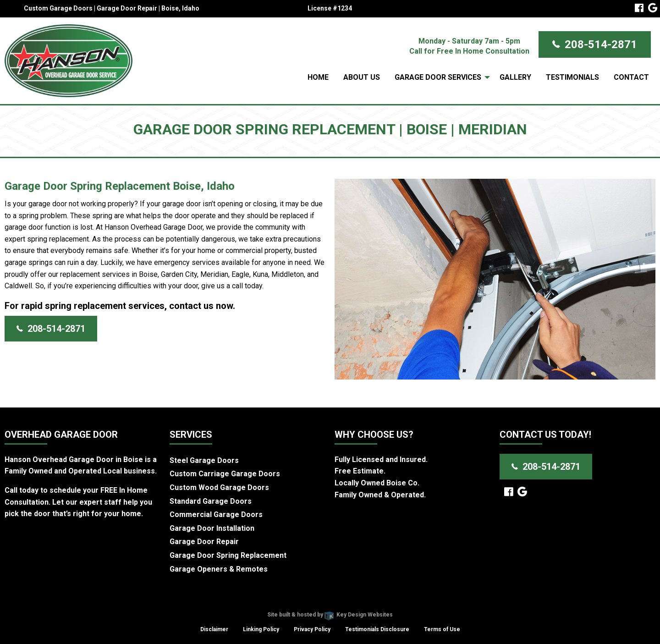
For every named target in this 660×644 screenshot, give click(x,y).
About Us (362, 77)
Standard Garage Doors (211, 501)
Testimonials (572, 77)
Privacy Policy (312, 629)
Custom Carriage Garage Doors (225, 474)
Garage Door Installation (212, 528)
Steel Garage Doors (204, 460)
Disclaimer (214, 629)
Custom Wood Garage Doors (219, 487)
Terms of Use (442, 629)
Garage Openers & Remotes (219, 569)
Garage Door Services (438, 77)
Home (318, 77)
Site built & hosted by (330, 615)
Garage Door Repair (204, 542)
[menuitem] (318, 77)
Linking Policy (261, 629)
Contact (631, 77)
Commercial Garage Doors (216, 515)
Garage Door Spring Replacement (228, 555)
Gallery (515, 77)
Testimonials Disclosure (377, 629)
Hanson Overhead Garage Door (297, 603)
